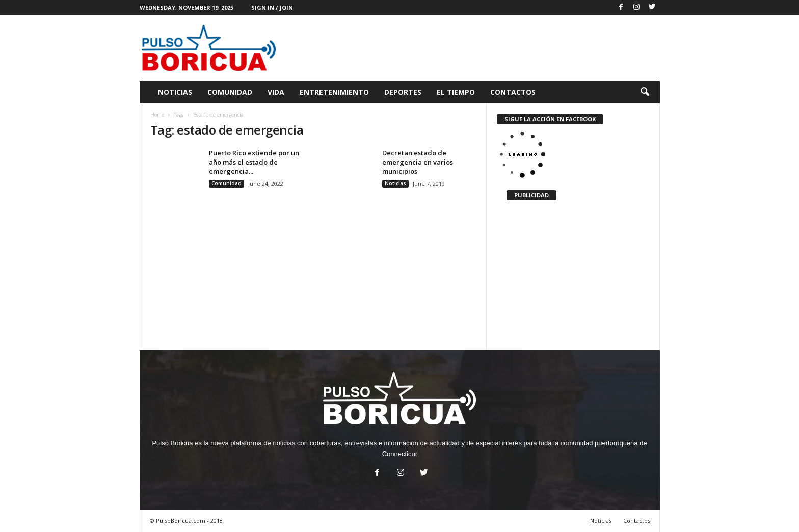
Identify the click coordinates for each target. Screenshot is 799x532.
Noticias (175, 92)
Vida (276, 92)
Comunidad (230, 92)
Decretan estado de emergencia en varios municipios (418, 162)
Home (157, 115)
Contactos (513, 92)
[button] (645, 92)
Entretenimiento (334, 92)
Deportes (403, 92)
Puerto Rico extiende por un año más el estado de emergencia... (254, 162)
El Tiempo (456, 92)
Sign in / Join (272, 7)
